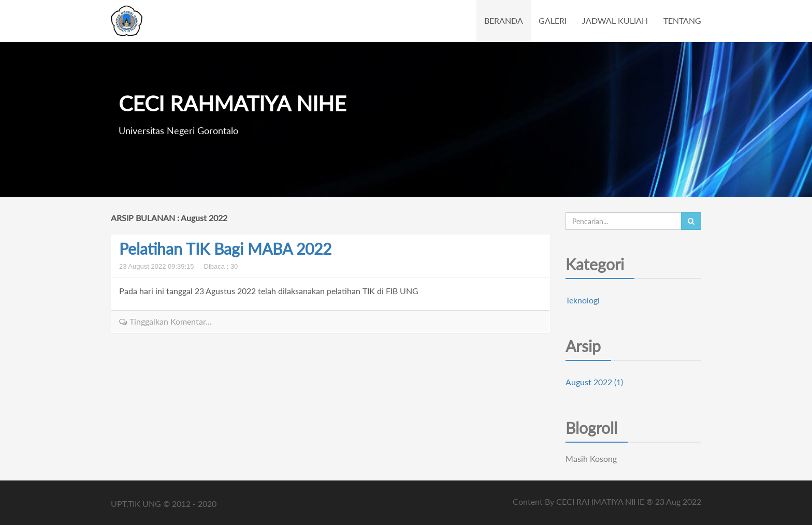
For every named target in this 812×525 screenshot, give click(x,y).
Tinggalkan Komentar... (165, 321)
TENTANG (682, 20)
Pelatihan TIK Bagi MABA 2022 (225, 249)
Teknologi (583, 300)
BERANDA (504, 20)
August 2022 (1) (594, 382)
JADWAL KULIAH (615, 20)
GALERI (553, 20)
